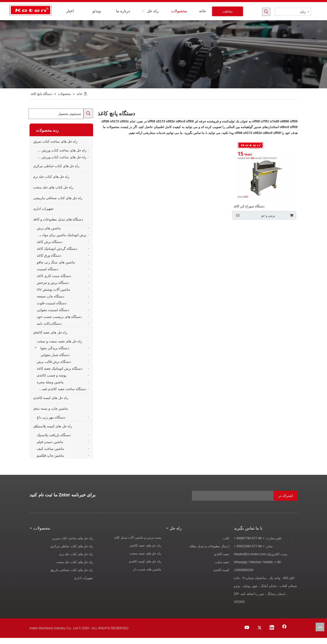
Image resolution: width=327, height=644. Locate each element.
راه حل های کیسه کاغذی (51, 398)
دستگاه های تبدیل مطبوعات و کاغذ (58, 219)
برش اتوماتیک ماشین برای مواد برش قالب (60, 235)
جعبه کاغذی (222, 554)
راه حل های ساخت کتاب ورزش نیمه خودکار (60, 157)
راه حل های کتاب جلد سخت (75, 562)
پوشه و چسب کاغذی (52, 375)
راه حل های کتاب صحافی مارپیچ (72, 570)
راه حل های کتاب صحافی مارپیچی (58, 198)
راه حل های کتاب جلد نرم (51, 177)
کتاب (226, 538)
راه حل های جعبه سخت (145, 553)
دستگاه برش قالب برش (54, 362)
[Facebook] (284, 628)
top (320, 627)
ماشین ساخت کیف (50, 449)
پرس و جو (254, 215)
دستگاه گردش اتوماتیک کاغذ (57, 249)
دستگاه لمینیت (47, 269)
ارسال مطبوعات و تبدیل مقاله (209, 546)
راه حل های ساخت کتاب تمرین (55, 141)
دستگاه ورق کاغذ (49, 255)
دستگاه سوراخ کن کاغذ (249, 206)
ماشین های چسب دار (147, 569)
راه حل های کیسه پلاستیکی (53, 426)
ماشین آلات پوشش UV (53, 289)
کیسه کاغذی (221, 570)
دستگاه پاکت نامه (49, 323)
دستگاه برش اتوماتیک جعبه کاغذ (60, 368)
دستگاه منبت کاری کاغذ (54, 276)
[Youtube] (247, 628)
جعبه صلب (222, 562)
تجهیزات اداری (43, 209)
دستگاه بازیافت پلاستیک (54, 435)
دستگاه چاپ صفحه (51, 296)
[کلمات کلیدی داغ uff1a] (266, 12)
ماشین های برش (49, 228)
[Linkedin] (272, 628)
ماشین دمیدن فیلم (50, 442)
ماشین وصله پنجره (50, 382)
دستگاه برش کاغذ (50, 242)
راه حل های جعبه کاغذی (50, 332)
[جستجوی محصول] (56, 114)
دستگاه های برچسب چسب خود (59, 317)
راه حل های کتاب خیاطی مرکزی (56, 166)
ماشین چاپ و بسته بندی (51, 408)
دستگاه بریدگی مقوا (55, 348)
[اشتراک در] (286, 496)
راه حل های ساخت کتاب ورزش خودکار (60, 150)
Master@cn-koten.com (250, 554)
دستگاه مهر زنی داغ (51, 417)
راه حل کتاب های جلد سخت (53, 187)
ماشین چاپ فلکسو (50, 455)
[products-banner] (163, 54)
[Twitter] (260, 628)
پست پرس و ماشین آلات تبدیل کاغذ (138, 537)
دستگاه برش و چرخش (53, 283)
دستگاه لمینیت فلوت (52, 303)
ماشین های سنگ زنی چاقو (56, 262)
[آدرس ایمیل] (245, 496)
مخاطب (228, 11)
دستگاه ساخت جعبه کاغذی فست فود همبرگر (60, 389)
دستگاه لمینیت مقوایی (53, 310)
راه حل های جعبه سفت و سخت (59, 341)
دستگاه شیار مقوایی (55, 355)
